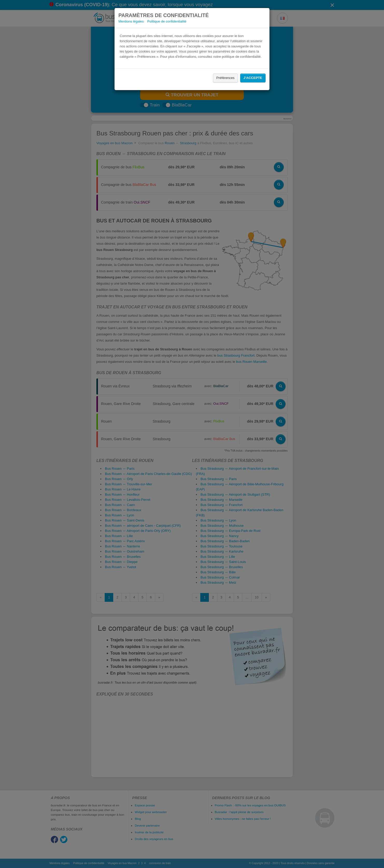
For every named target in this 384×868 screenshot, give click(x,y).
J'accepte (253, 78)
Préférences (225, 78)
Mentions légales (131, 21)
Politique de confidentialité (167, 21)
